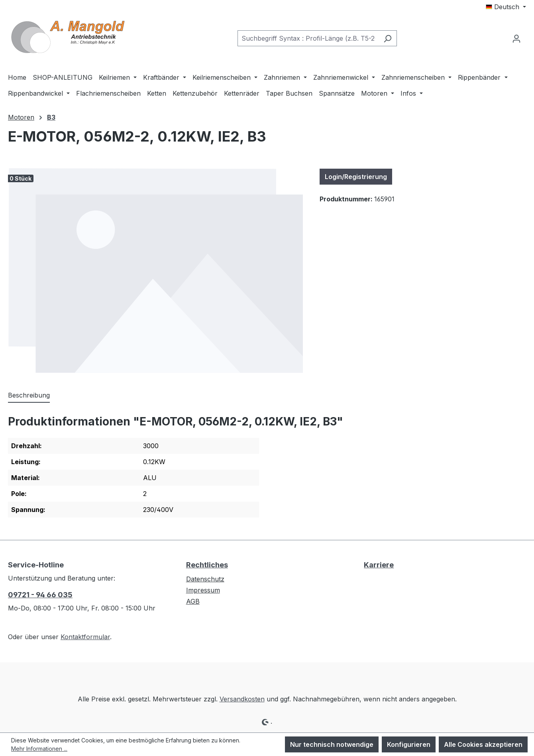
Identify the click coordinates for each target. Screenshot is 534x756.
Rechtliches (207, 565)
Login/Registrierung (356, 177)
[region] (156, 270)
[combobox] (308, 38)
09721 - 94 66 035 (40, 595)
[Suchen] (388, 38)
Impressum (203, 590)
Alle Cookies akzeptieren (483, 744)
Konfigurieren (409, 744)
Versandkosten (242, 699)
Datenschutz (205, 579)
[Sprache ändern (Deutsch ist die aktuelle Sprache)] (506, 7)
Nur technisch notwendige (332, 744)
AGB (193, 601)
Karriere (379, 565)
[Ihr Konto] (516, 38)
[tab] (29, 396)
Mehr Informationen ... (39, 749)
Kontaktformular (85, 637)
